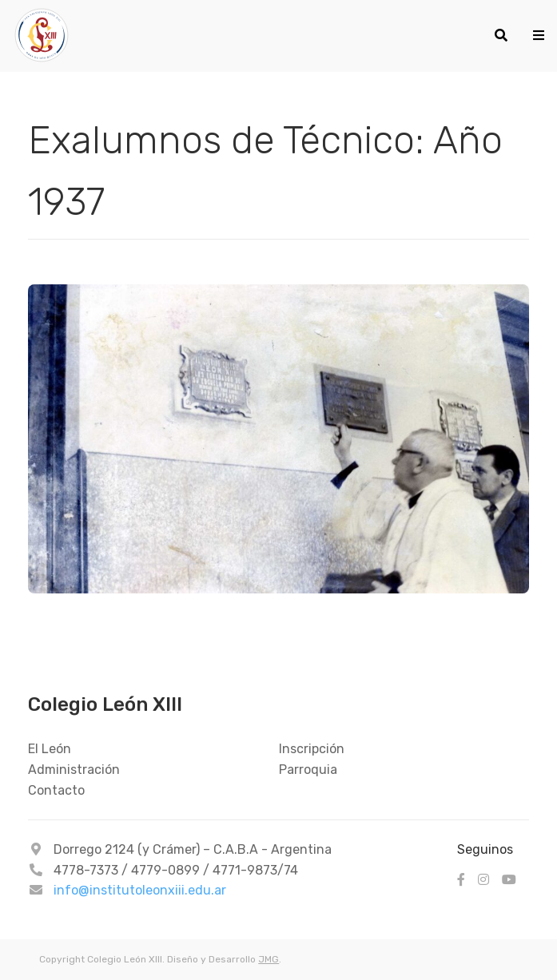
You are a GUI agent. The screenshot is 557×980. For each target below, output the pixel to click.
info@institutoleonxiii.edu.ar (140, 890)
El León (50, 749)
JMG (269, 959)
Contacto (56, 790)
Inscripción (312, 749)
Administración (74, 770)
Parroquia (308, 770)
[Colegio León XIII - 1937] (241, 36)
